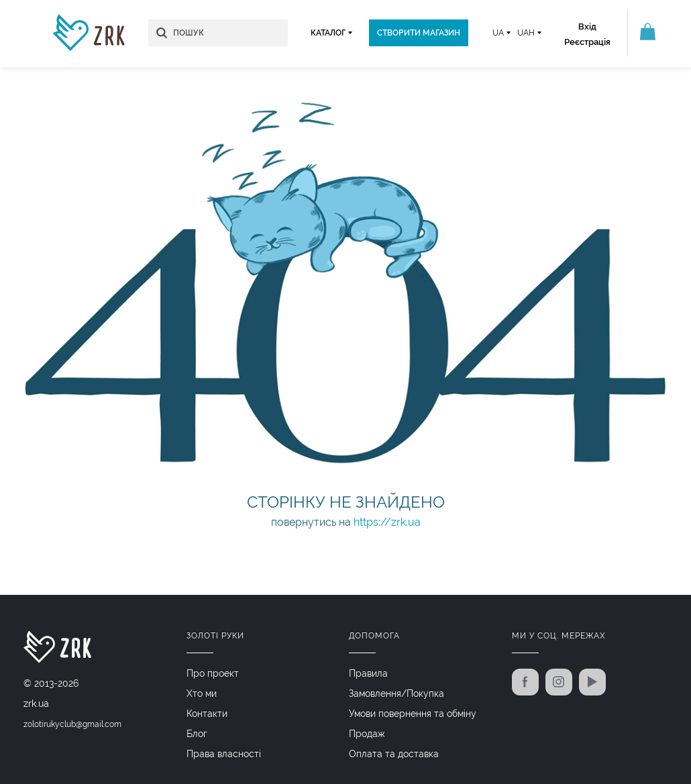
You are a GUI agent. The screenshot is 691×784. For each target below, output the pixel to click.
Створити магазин (419, 33)
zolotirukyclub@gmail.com (72, 724)
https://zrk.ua (387, 522)
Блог (197, 734)
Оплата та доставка (394, 754)
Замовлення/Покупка (396, 693)
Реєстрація (587, 42)
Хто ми (202, 693)
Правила (368, 673)
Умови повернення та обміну (413, 714)
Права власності (224, 754)
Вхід (587, 26)
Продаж (367, 734)
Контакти (207, 714)
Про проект (213, 673)
